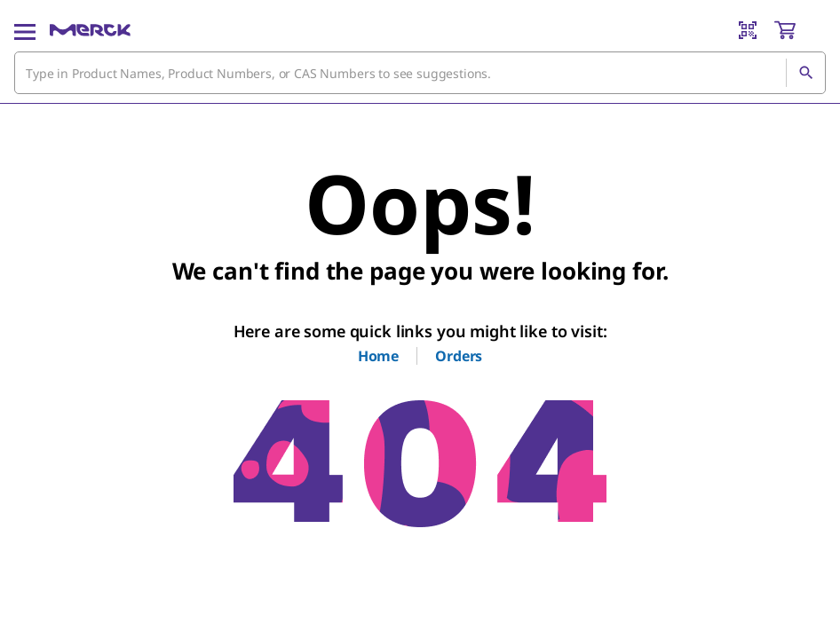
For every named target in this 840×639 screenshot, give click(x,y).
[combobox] (420, 73)
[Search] (805, 73)
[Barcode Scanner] (748, 30)
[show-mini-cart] (799, 30)
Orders (459, 356)
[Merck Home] (90, 30)
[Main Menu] (25, 30)
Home (378, 356)
